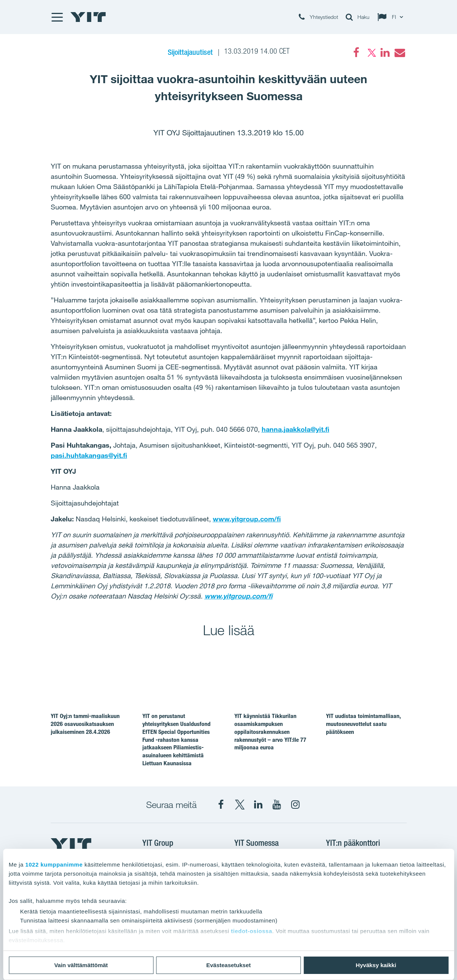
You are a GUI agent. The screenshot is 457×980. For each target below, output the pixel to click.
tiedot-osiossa (252, 931)
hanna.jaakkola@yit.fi (296, 429)
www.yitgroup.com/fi (247, 519)
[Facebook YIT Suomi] (221, 805)
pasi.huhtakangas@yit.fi (89, 455)
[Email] (399, 53)
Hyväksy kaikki (376, 965)
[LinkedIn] (385, 53)
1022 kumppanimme (54, 864)
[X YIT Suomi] (240, 805)
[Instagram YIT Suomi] (295, 805)
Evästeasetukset (229, 965)
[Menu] (57, 17)
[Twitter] (371, 53)
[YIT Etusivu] (88, 17)
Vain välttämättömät (81, 965)
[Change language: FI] (392, 17)
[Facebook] (356, 53)
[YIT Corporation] (258, 805)
